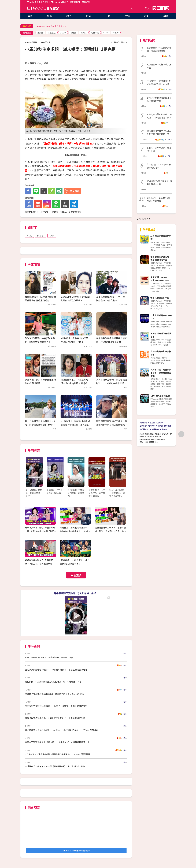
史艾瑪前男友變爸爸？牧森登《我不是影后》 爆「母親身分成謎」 (56, 766)
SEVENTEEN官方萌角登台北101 (51, 26)
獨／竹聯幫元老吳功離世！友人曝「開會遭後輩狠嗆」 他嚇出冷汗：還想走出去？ (40, 425)
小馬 (29, 236)
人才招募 (151, 423)
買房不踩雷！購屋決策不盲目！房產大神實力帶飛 (161, 373)
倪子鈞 (41, 236)
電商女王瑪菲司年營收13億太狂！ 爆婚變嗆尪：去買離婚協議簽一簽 (57, 742)
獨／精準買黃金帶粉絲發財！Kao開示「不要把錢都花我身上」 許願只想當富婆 (61, 730)
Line (159, 8)
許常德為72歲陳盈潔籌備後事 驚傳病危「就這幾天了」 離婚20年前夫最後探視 (75, 531)
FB (163, 8)
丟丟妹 (63, 33)
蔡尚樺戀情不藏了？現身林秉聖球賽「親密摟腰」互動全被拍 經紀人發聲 (159, 133)
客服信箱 (159, 426)
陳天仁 (84, 33)
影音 (88, 16)
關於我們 (160, 423)
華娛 (127, 16)
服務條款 (168, 426)
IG (167, 8)
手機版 (46, 2)
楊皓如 (73, 33)
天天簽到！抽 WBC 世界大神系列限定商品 (161, 279)
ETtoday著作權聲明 (69, 212)
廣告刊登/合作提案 (147, 426)
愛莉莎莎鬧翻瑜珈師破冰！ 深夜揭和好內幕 (159, 99)
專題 (166, 16)
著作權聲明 (154, 429)
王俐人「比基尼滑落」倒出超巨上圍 (159, 149)
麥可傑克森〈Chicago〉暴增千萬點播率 (159, 166)
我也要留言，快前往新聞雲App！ (76, 850)
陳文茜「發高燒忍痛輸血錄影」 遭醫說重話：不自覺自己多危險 (54, 694)
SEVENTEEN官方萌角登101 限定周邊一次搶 (159, 183)
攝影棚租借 (75, 2)
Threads (154, 8)
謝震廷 (40, 33)
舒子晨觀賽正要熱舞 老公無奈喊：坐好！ (76, 593)
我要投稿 (143, 423)
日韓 (108, 16)
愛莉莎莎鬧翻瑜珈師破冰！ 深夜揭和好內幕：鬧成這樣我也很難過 (112, 425)
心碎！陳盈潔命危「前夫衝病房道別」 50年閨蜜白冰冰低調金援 (112, 383)
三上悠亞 (52, 33)
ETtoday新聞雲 (34, 2)
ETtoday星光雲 (43, 8)
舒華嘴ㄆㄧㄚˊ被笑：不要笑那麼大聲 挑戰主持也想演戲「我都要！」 (40, 531)
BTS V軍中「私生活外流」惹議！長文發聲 (159, 199)
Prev (29, 474)
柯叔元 (116, 33)
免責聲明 (163, 429)
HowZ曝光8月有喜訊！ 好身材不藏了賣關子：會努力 (50, 657)
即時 (50, 16)
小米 (52, 236)
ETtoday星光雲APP (59, 2)
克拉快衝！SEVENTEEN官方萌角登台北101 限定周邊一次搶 (53, 682)
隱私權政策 (144, 429)
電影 (147, 16)
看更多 (77, 575)
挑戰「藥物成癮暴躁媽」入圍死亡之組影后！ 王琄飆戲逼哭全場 (55, 718)
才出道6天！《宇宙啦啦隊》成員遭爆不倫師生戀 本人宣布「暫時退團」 (75, 425)
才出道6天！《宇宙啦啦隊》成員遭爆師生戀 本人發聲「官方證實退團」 (159, 83)
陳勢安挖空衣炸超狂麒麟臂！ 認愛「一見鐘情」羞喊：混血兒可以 (56, 706)
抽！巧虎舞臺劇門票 (160, 298)
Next (123, 474)
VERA (106, 33)
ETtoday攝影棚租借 (160, 396)
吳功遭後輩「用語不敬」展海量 (159, 66)
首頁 (30, 16)
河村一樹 (95, 33)
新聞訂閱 (86, 2)
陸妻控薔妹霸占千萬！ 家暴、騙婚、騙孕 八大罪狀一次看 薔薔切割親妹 (110, 531)
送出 (147, 8)
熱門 (69, 16)
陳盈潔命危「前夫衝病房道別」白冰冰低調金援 (159, 49)
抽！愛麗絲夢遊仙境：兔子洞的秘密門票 (161, 258)
